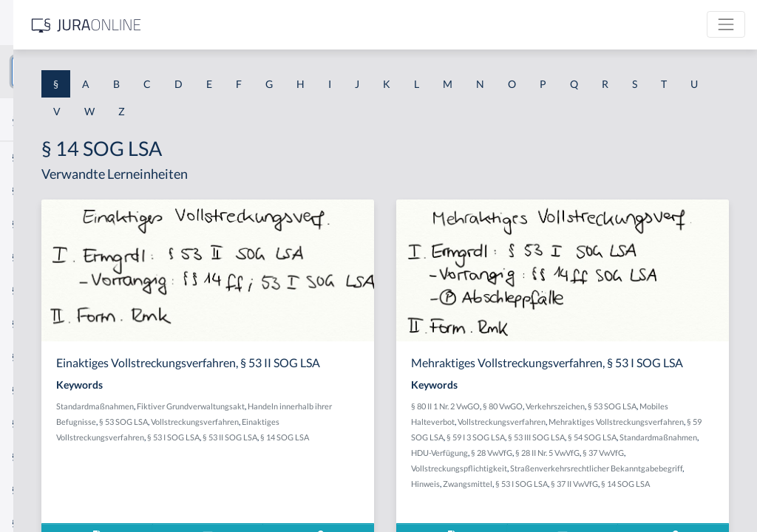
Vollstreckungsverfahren (306, 450)
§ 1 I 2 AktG (38, 357)
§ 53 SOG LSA (415, 435)
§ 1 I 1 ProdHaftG (52, 323)
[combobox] (118, 72)
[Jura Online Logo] (310, 25)
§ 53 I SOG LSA (380, 466)
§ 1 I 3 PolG (38, 423)
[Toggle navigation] (726, 24)
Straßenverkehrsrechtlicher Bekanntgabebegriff (609, 512)
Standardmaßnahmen (301, 419)
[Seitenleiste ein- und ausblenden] (213, 23)
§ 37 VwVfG (588, 497)
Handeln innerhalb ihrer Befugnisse (325, 435)
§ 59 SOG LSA (685, 450)
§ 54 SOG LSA (648, 466)
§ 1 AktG (31, 157)
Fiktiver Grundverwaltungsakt (397, 419)
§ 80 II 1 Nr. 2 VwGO (557, 419)
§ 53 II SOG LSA (436, 466)
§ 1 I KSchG (38, 456)
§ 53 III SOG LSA (593, 466)
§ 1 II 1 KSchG (43, 490)
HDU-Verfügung (632, 481)
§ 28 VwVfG (684, 481)
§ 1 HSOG (34, 290)
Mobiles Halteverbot (595, 435)
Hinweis (712, 512)
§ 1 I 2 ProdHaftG (52, 390)
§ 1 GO (27, 224)
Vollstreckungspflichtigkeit (660, 497)
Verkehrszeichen (667, 419)
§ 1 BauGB (35, 190)
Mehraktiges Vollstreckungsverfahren (590, 450)
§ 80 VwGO (614, 419)
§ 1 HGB (31, 257)
